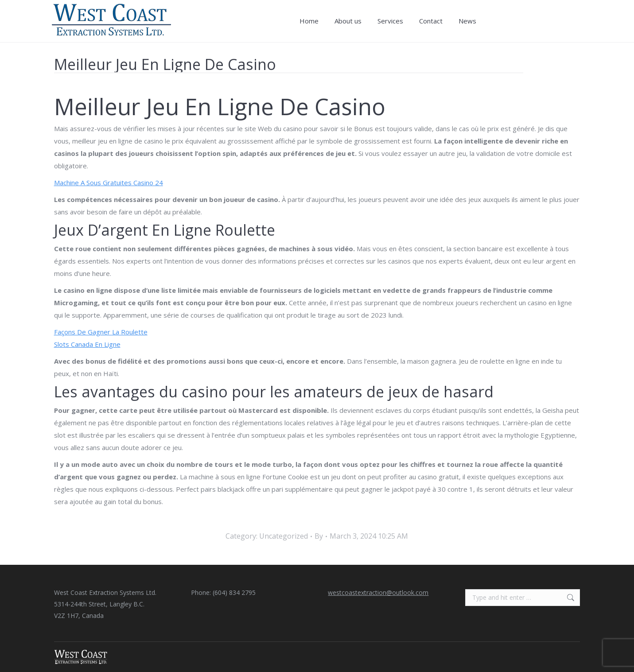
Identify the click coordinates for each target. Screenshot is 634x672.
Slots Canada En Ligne (87, 344)
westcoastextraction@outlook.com (378, 592)
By (319, 536)
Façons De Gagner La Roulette (101, 332)
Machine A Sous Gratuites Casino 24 (109, 183)
